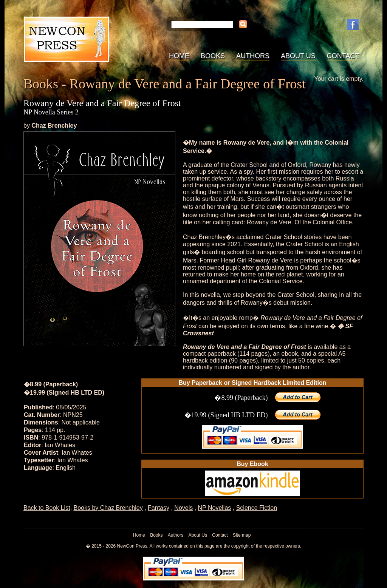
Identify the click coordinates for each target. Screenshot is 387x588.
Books (213, 56)
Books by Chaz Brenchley (108, 508)
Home (179, 56)
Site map (242, 535)
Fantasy (159, 508)
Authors (253, 56)
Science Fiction (257, 508)
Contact (343, 56)
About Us (298, 56)
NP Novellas (215, 508)
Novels (183, 508)
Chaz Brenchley (54, 126)
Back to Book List (47, 508)
